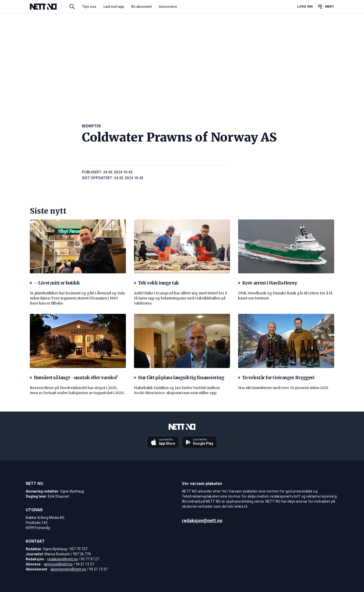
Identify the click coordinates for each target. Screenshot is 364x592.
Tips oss (89, 7)
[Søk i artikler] (72, 7)
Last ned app (114, 7)
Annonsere (168, 7)
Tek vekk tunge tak (156, 283)
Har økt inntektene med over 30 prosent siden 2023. (283, 388)
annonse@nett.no (58, 564)
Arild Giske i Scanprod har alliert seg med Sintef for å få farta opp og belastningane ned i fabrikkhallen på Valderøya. (180, 298)
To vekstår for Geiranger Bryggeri (276, 377)
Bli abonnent (141, 7)
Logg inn (305, 7)
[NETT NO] (47, 7)
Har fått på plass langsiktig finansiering (179, 377)
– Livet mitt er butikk (55, 283)
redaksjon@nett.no (62, 559)
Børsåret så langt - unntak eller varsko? (74, 377)
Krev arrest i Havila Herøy (268, 283)
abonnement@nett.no (68, 569)
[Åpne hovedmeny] (326, 7)
